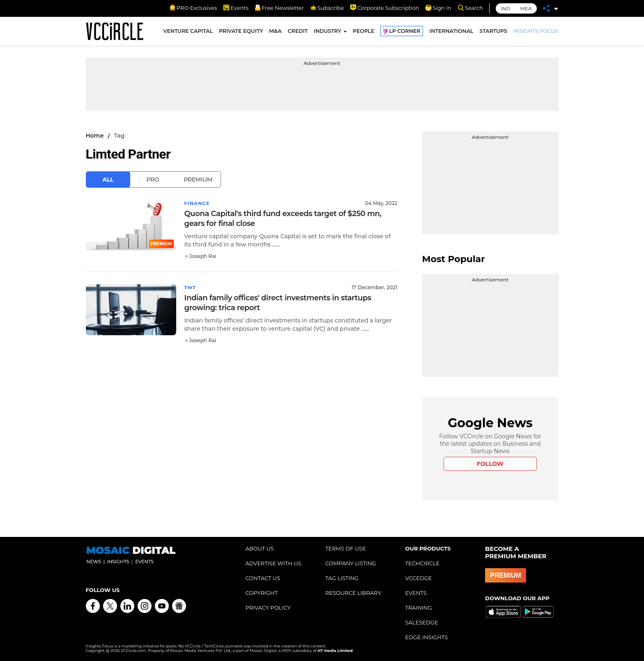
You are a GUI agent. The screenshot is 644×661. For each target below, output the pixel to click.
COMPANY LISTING (351, 563)
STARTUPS (493, 32)
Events (236, 8)
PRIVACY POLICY (268, 608)
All (108, 180)
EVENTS (416, 593)
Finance (198, 203)
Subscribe (327, 8)
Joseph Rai (203, 256)
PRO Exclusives (193, 8)
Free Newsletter (279, 8)
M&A (275, 32)
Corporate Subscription (384, 8)
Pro (153, 180)
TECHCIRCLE (423, 563)
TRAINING (419, 608)
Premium (198, 180)
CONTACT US (263, 578)
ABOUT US (260, 548)
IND (505, 8)
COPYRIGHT (262, 593)
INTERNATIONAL (451, 32)
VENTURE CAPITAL (188, 32)
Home (95, 136)
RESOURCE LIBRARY (353, 593)
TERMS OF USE (346, 548)
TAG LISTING (342, 578)
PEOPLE (364, 32)
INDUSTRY (328, 32)
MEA (526, 8)
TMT (191, 287)
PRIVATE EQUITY (241, 32)
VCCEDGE (419, 578)
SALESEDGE (422, 622)
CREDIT (298, 32)
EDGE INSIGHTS (427, 637)
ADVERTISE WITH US (274, 563)
